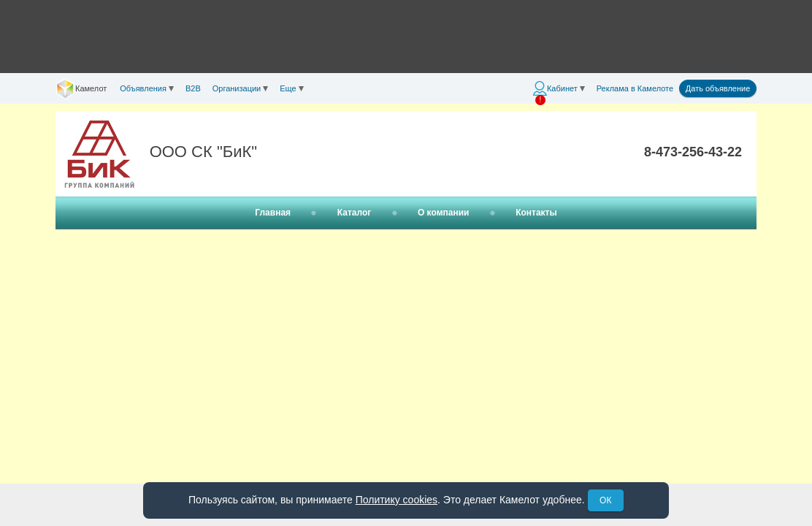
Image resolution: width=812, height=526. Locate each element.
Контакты (536, 213)
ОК (605, 500)
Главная (273, 213)
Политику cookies (397, 500)
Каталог (355, 213)
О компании (444, 213)
